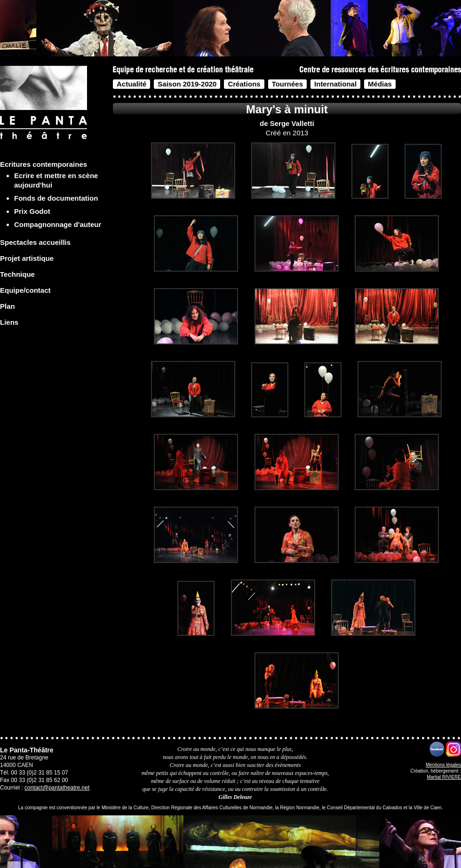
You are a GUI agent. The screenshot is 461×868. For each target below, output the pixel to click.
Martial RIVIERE (444, 777)
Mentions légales (443, 765)
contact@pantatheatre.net (57, 788)
